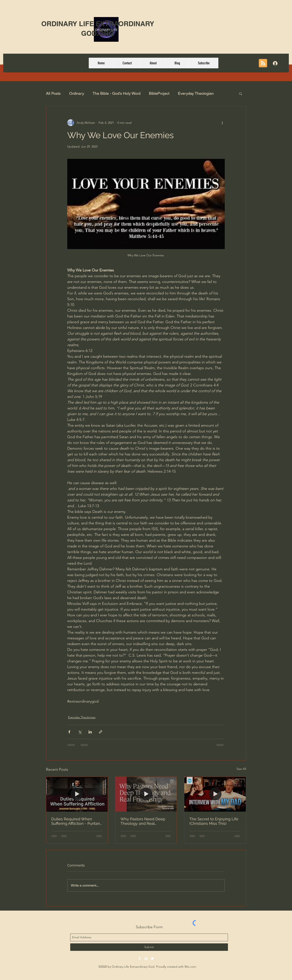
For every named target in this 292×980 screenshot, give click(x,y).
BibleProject (159, 93)
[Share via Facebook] (69, 732)
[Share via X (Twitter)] (80, 732)
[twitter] (152, 958)
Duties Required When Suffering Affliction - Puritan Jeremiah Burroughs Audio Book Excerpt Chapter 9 (76, 821)
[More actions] (222, 123)
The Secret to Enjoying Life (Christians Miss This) (214, 821)
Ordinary (77, 93)
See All (241, 769)
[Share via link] (101, 732)
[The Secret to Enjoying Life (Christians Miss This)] (215, 794)
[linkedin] (146, 958)
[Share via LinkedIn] (90, 732)
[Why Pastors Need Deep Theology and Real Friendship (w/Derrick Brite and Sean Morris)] (146, 794)
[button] (241, 93)
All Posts (53, 93)
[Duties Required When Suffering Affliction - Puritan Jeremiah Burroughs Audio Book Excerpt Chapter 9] (77, 794)
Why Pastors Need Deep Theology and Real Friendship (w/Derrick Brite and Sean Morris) (145, 821)
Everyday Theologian (196, 93)
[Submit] (149, 947)
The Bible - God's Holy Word (117, 93)
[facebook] (140, 958)
